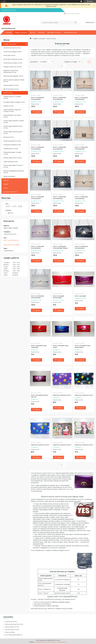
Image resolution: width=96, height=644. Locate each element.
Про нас (33, 32)
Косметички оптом (70, 32)
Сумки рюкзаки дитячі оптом (14, 624)
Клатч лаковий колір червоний (39, 346)
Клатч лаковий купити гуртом (39, 396)
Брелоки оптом (9, 137)
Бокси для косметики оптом (13, 59)
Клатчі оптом (8, 93)
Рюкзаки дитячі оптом (12, 629)
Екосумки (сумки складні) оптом (14, 102)
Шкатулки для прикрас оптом (13, 76)
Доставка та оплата (54, 32)
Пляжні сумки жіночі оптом (12, 158)
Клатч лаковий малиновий (58, 297)
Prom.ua (58, 640)
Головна (9, 32)
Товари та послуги (21, 32)
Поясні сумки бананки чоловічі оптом (14, 121)
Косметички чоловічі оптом (13, 63)
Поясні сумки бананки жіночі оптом (13, 127)
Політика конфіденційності (59, 642)
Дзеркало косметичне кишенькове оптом (11, 71)
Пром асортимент (9, 176)
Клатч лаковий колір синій (61, 346)
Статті (6, 188)
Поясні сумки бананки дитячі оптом (13, 132)
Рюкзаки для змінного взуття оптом (13, 166)
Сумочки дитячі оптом (11, 85)
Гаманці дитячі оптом (11, 148)
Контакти (41, 32)
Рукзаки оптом (8, 106)
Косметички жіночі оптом (12, 48)
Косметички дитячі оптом (12, 141)
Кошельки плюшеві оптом (12, 145)
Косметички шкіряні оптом (12, 52)
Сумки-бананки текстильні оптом (12, 116)
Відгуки (6, 184)
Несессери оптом (9, 55)
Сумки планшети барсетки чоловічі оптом (12, 110)
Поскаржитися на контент (43, 642)
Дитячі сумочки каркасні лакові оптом (14, 81)
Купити (38, 112)
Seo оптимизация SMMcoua (14, 635)
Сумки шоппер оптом (11, 162)
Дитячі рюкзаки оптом (11, 89)
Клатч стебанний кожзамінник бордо (60, 247)
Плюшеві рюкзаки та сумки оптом (12, 153)
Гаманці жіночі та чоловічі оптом (12, 97)
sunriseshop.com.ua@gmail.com (12, 245)
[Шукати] (75, 23)
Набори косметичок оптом (12, 67)
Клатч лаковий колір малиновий (82, 346)
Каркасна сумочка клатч (62, 395)
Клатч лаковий (80, 296)
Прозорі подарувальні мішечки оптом (14, 172)
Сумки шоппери (10, 632)
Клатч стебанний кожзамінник (37, 98)
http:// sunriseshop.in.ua (11, 240)
